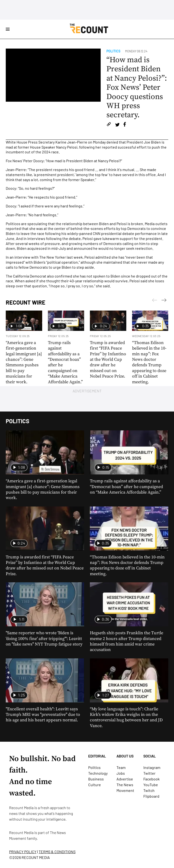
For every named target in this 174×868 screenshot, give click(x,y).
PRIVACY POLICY (23, 852)
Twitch (149, 790)
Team (121, 767)
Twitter (149, 773)
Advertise (125, 779)
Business (96, 779)
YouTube (151, 785)
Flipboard (151, 796)
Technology (98, 773)
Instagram (152, 767)
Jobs (121, 773)
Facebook (151, 779)
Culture (95, 785)
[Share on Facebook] (125, 125)
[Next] (155, 301)
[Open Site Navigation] (8, 29)
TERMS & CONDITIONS (57, 852)
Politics (113, 51)
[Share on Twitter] (117, 125)
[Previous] (164, 301)
